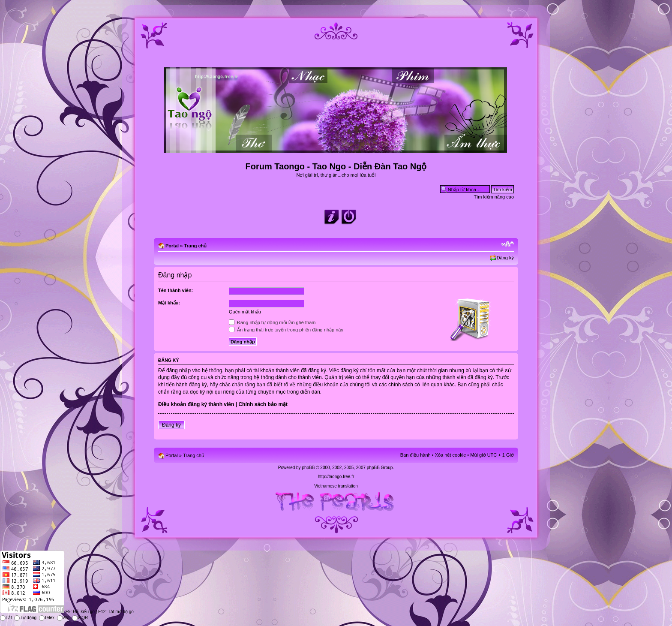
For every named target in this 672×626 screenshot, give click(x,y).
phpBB (308, 468)
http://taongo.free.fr (336, 477)
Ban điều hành (415, 455)
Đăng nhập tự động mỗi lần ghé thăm (272, 322)
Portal (172, 246)
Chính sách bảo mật (263, 404)
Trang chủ (195, 246)
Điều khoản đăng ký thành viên (196, 404)
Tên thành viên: (175, 290)
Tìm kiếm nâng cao (494, 197)
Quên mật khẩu (245, 312)
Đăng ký (505, 258)
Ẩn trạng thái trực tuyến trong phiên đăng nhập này (286, 330)
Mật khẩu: (169, 303)
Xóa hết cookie (451, 455)
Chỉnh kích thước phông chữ (508, 244)
